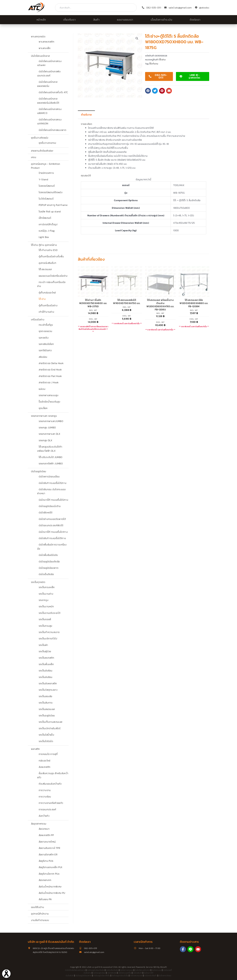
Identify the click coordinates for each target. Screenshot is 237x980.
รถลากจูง (44, 600)
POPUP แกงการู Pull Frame (53, 205)
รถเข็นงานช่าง (46, 594)
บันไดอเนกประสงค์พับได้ (51, 525)
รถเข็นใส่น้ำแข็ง (46, 735)
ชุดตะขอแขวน (45, 331)
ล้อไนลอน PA (45, 899)
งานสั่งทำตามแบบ (40, 920)
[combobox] (96, 8)
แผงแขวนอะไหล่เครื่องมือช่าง (53, 276)
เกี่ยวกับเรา (69, 20)
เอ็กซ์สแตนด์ (45, 218)
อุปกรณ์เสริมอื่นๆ (47, 263)
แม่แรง (42, 389)
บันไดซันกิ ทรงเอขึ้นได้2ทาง (53, 483)
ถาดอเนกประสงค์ (47, 809)
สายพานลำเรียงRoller (42, 151)
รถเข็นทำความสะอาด (49, 632)
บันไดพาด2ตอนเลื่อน (49, 476)
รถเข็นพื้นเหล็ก (46, 664)
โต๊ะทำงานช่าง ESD (48, 250)
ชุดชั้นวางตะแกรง (47, 143)
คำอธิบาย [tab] (86, 115)
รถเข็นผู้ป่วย (45, 651)
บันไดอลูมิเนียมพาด (49, 568)
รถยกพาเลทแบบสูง (49, 395)
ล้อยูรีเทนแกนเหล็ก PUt (51, 867)
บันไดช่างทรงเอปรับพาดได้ (52, 519)
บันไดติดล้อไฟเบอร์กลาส (75, 970)
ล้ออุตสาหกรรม (39, 824)
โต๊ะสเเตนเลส (45, 269)
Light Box (44, 237)
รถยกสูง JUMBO (47, 427)
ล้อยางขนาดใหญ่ (47, 842)
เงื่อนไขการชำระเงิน (161, 20)
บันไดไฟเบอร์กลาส (40, 56)
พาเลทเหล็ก (45, 48)
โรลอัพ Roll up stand (50, 211)
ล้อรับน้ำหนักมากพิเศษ (50, 887)
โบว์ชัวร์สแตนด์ (46, 199)
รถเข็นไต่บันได (46, 741)
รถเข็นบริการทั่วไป (48, 638)
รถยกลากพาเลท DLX (50, 434)
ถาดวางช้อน (45, 797)
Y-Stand (43, 179)
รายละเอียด (86, 124)
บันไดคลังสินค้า (150, 976)
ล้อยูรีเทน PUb (46, 861)
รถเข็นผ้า (43, 645)
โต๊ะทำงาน (154, 64)
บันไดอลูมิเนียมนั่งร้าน (50, 506)
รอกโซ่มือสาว (45, 350)
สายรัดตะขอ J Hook (49, 382)
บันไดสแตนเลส (136, 976)
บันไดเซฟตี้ (168, 970)
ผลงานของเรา (125, 20)
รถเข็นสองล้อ (45, 696)
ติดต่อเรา (195, 20)
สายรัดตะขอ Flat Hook (50, 376)
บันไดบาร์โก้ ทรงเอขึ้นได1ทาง (53, 532)
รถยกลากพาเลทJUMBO (51, 421)
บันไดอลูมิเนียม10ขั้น (101, 976)
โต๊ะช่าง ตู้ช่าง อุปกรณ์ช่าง (44, 245)
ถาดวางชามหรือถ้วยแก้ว (51, 803)
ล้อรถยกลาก (45, 880)
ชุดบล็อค (43, 408)
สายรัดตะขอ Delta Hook (51, 363)
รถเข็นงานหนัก (46, 606)
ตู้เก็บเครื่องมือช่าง (48, 305)
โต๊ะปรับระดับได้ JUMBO (51, 457)
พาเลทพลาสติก (47, 42)
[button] (137, 38)
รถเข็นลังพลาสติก (48, 683)
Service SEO (151, 967)
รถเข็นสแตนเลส (47, 709)
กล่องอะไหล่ (45, 761)
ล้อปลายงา (44, 829)
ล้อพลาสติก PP (46, 835)
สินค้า (96, 20)
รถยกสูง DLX (45, 440)
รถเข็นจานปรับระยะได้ (50, 613)
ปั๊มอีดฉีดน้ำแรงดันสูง (49, 402)
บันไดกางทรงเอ (127, 970)
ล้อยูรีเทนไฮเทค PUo (49, 874)
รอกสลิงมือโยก (46, 344)
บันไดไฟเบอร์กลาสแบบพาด (52, 130)
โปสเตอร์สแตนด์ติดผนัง (51, 192)
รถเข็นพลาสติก (46, 658)
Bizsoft (164, 967)
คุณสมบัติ (86, 175)
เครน (34, 157)
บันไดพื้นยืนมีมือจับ (48, 555)
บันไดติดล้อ (112, 973)
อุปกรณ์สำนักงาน (40, 914)
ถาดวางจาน (45, 790)
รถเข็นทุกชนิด (38, 582)
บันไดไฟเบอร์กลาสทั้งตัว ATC (53, 92)
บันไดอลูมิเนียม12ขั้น (120, 976)
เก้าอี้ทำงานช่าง (46, 312)
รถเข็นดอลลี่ (45, 619)
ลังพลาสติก (45, 767)
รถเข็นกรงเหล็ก (47, 587)
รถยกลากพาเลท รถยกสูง (44, 416)
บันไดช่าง (87, 973)
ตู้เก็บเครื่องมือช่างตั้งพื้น (51, 256)
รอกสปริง (44, 338)
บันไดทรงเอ (157, 970)
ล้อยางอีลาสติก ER (48, 854)
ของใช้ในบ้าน (37, 907)
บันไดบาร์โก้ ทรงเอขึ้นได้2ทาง (53, 500)
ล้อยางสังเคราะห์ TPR (49, 848)
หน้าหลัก (41, 20)
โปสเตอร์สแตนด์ (47, 186)
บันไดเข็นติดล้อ (46, 574)
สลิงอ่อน (43, 357)
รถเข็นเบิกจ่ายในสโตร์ (50, 728)
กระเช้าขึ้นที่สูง (46, 325)
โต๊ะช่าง (42, 299)
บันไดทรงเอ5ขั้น (125, 973)
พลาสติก (35, 749)
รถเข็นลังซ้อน (46, 671)
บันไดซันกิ (70, 976)
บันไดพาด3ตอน (165, 976)
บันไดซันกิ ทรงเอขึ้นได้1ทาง (52, 538)
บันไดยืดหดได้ (46, 512)
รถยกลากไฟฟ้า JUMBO (51, 463)
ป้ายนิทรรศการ (46, 173)
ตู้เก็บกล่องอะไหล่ (47, 293)
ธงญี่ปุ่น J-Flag (47, 231)
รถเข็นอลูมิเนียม (47, 715)
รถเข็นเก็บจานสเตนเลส (50, 722)
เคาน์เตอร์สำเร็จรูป (48, 224)
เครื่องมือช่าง (38, 319)
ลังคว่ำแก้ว (44, 816)
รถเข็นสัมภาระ (46, 703)
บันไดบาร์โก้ (149, 973)
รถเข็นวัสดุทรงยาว (48, 690)
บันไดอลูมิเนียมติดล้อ (49, 561)
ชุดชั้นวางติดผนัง (40, 138)
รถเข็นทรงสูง (45, 626)
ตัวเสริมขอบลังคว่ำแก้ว (50, 784)
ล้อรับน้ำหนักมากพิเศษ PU (52, 893)
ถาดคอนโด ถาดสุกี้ (48, 754)
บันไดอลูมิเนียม (39, 471)
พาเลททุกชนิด (38, 36)
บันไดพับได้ (138, 973)
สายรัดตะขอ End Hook (50, 370)
